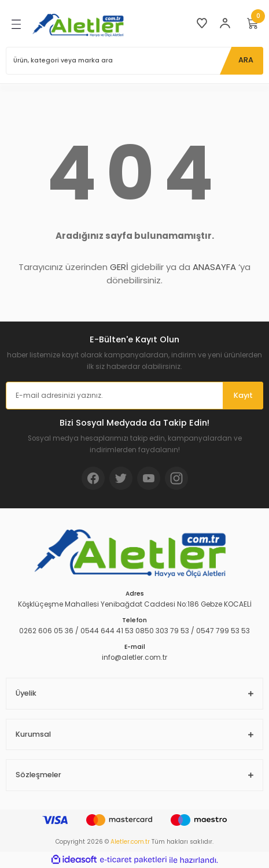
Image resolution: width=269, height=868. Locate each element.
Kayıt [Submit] (243, 395)
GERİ (119, 267)
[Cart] (253, 23)
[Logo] (80, 25)
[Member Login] (225, 23)
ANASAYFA (214, 267)
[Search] (134, 61)
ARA (246, 60)
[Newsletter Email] (134, 396)
